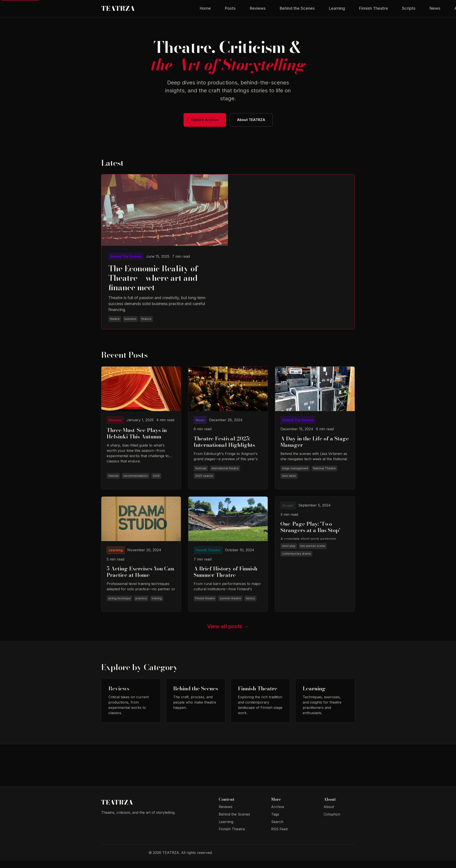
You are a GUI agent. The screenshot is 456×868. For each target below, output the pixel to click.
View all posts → (228, 634)
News (435, 11)
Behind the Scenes (297, 11)
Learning (337, 11)
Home (205, 11)
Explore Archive (203, 125)
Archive (278, 814)
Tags (275, 821)
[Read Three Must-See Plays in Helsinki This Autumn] (141, 434)
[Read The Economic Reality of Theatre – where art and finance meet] (165, 258)
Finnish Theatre (374, 11)
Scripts (409, 11)
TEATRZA (121, 811)
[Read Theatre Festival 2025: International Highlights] (228, 434)
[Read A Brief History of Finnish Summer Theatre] (228, 561)
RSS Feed (279, 836)
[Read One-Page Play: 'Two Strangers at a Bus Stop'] (315, 561)
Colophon (332, 821)
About (329, 814)
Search (277, 829)
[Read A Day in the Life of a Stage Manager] (315, 434)
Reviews (258, 11)
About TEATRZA (253, 125)
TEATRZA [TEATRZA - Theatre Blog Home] (130, 11)
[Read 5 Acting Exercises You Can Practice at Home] (141, 561)
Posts (230, 11)
